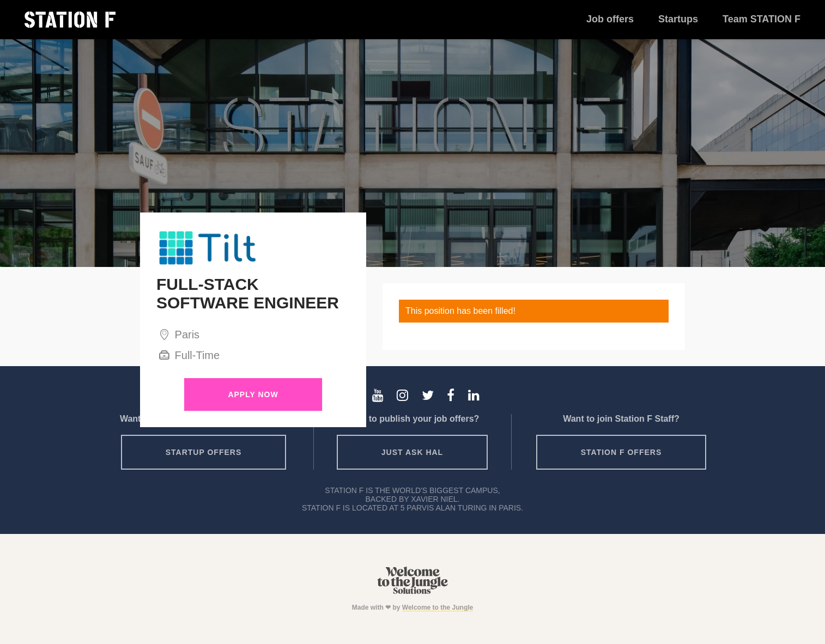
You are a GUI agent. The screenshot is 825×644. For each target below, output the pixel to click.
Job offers (610, 19)
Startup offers (204, 452)
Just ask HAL (412, 452)
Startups (678, 19)
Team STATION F (762, 19)
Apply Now (253, 394)
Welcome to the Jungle (438, 607)
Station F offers (621, 452)
